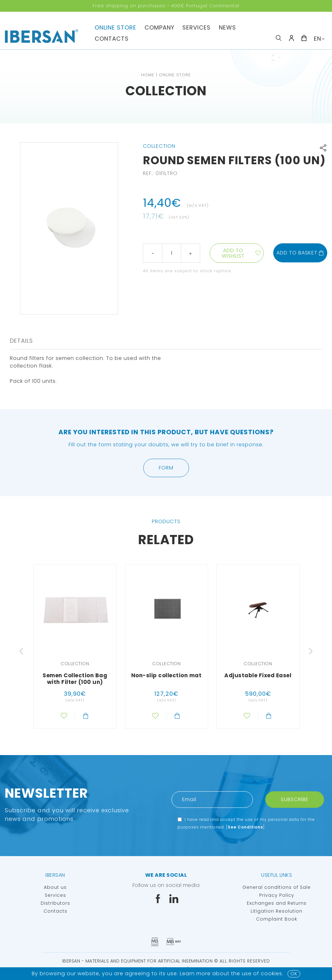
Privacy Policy (277, 895)
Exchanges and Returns (277, 903)
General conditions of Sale (277, 887)
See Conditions (245, 827)
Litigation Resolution (277, 911)
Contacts (112, 39)
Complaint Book (277, 919)
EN (318, 39)
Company (159, 27)
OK (294, 974)
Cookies (271, 973)
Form (166, 468)
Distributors (55, 903)
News (227, 27)
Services (196, 27)
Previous (21, 651)
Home (148, 75)
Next (311, 651)
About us (55, 887)
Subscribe (295, 799)
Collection (166, 91)
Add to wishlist (233, 253)
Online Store (115, 27)
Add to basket (300, 253)
